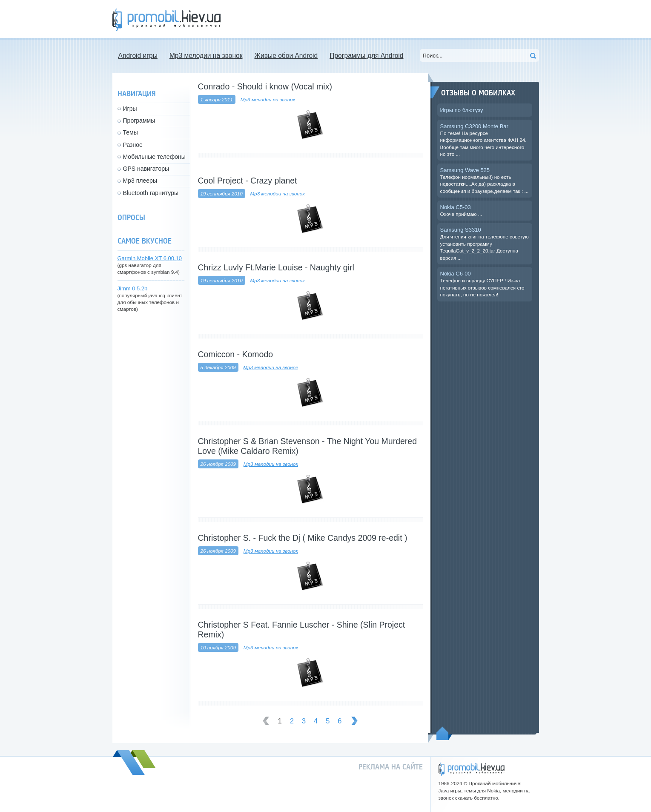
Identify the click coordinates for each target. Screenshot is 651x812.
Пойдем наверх (444, 733)
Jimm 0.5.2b (133, 288)
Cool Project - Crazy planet (248, 181)
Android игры (138, 56)
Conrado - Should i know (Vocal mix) (265, 86)
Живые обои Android (286, 56)
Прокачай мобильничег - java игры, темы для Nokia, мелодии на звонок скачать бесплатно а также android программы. (166, 20)
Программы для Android (366, 56)
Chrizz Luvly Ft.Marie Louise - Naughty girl (276, 267)
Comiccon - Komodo (236, 354)
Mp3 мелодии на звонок (206, 56)
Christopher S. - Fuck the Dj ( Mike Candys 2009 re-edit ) (303, 538)
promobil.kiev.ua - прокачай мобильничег (472, 769)
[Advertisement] (384, 19)
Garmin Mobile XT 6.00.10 (150, 258)
